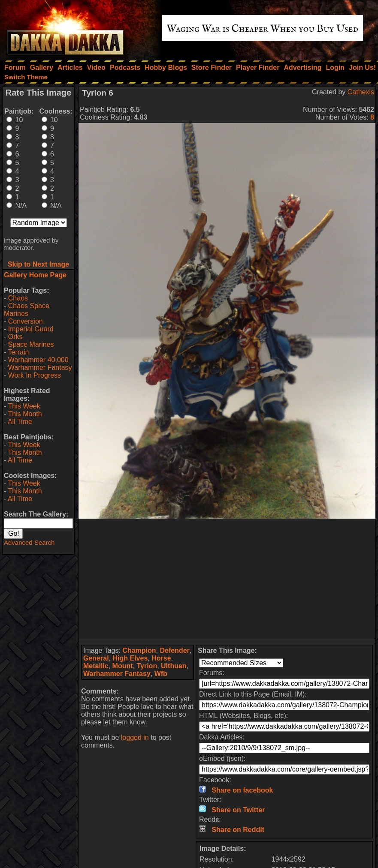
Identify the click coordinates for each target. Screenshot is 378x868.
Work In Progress (35, 375)
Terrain (18, 352)
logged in (135, 737)
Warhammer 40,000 (38, 360)
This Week (24, 406)
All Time (20, 422)
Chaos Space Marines (27, 310)
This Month (25, 414)
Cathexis (361, 92)
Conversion (26, 321)
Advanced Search (29, 542)
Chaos (18, 298)
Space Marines (31, 344)
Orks (15, 337)
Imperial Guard (31, 329)
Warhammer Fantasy (40, 368)
